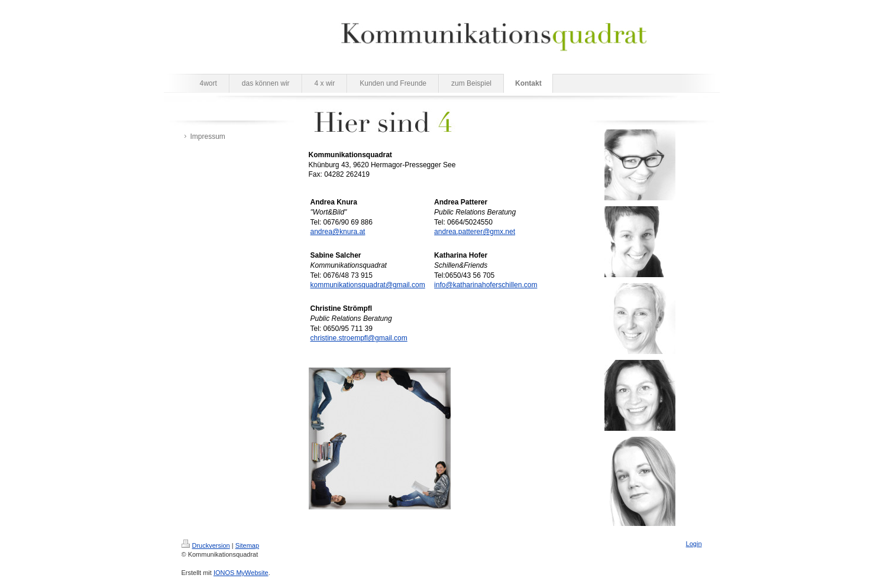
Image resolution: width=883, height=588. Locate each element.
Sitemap (247, 545)
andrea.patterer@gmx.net (475, 232)
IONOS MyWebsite (241, 573)
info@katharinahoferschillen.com (486, 285)
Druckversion (206, 545)
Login (694, 544)
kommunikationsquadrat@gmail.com (368, 285)
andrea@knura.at (338, 232)
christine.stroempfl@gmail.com (359, 338)
